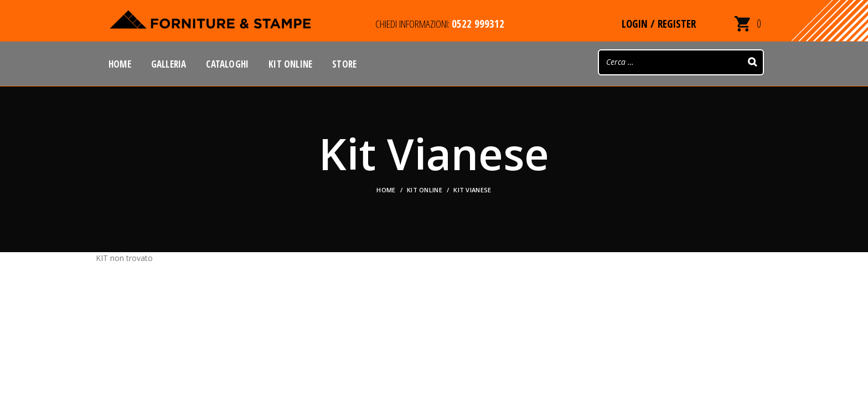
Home (386, 190)
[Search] (752, 62)
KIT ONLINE (425, 190)
